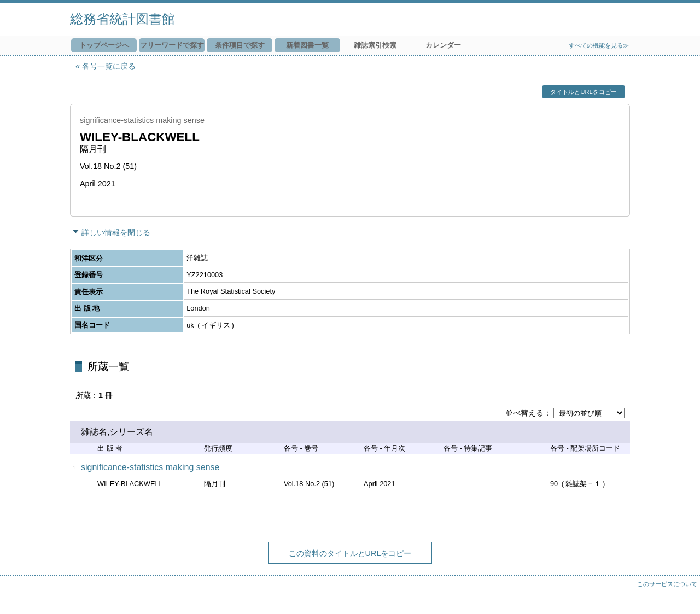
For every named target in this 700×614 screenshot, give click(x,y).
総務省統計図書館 (122, 19)
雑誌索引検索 (375, 45)
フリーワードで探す (172, 45)
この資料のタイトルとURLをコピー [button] (350, 553)
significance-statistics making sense (150, 467)
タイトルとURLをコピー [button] (583, 92)
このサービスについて (667, 584)
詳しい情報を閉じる (116, 232)
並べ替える (524, 413)
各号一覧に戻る (109, 66)
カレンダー (443, 45)
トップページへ (104, 45)
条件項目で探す (240, 45)
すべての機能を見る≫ (599, 45)
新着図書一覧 (307, 45)
